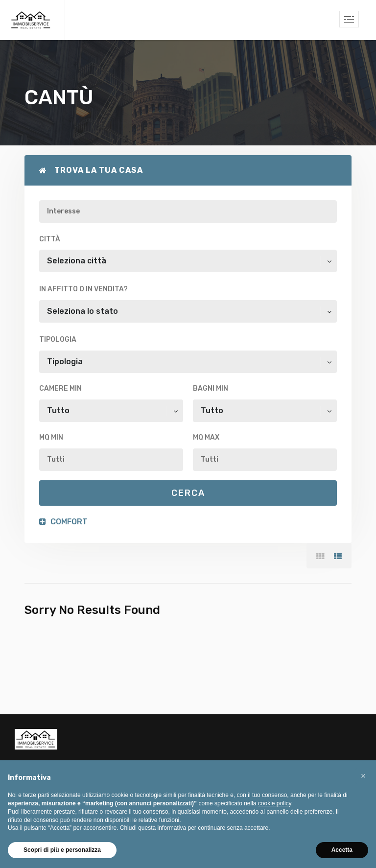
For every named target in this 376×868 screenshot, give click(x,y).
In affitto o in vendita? (83, 289)
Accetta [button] (342, 850)
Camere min (60, 388)
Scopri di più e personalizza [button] (62, 850)
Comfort (63, 522)
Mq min (51, 437)
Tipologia (58, 340)
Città (50, 239)
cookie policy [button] (275, 803)
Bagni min (211, 388)
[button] (363, 776)
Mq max (206, 437)
